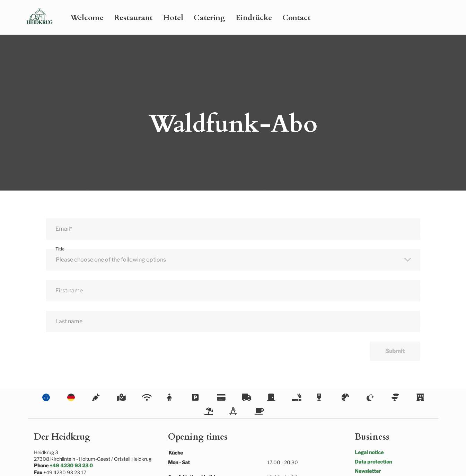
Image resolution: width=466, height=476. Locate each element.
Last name (69, 321)
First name (69, 290)
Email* (64, 229)
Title (60, 249)
